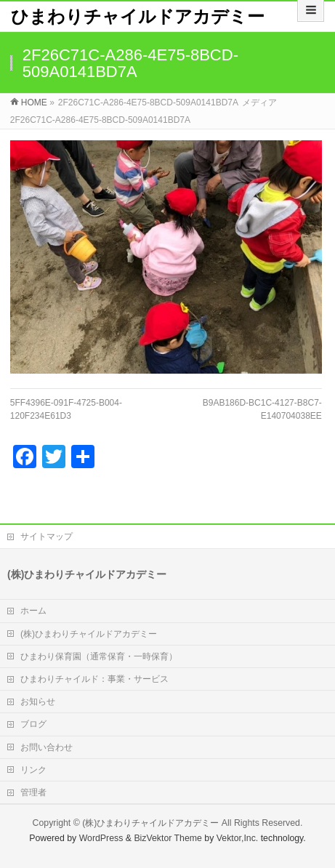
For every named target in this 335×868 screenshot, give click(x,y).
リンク (33, 770)
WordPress (101, 838)
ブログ (33, 724)
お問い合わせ (47, 747)
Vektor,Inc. (238, 838)
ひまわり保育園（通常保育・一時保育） (99, 656)
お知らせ (38, 702)
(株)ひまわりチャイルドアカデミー (89, 634)
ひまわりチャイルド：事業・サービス (94, 679)
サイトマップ (47, 537)
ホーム (33, 611)
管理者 (33, 792)
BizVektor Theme (168, 838)
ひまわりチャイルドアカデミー (138, 16)
